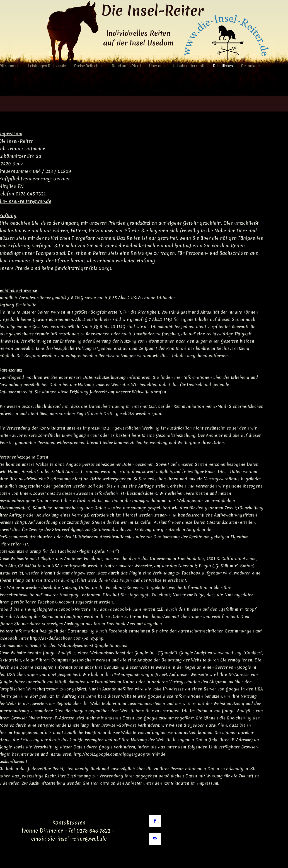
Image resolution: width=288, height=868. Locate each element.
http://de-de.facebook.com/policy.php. (67, 638)
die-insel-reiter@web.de (77, 839)
